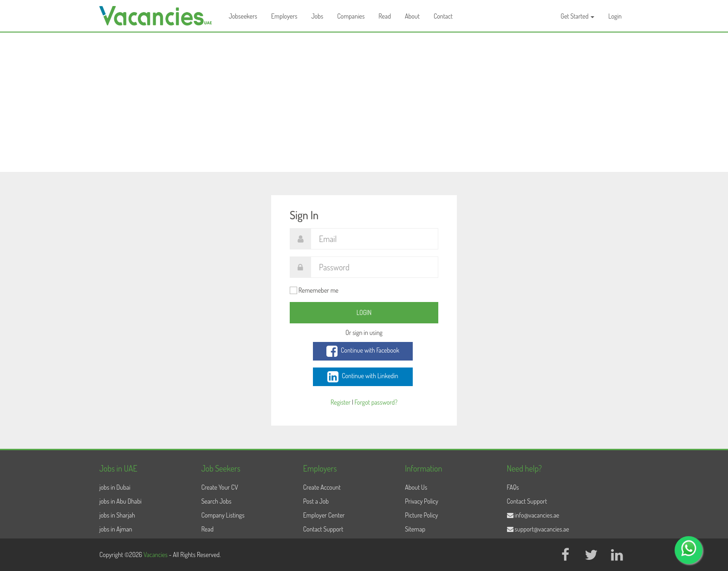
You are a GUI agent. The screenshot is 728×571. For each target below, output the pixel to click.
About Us (416, 487)
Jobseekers (243, 16)
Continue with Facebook (363, 351)
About (412, 16)
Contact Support (323, 529)
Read (385, 16)
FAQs (513, 487)
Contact (443, 16)
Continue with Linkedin (363, 377)
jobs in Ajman (116, 529)
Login (615, 16)
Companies (351, 16)
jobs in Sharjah (117, 515)
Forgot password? (376, 402)
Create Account (322, 487)
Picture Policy (421, 515)
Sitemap (415, 529)
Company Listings (223, 515)
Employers (284, 16)
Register (341, 402)
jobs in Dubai (115, 487)
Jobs (317, 16)
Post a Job (316, 501)
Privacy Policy (422, 501)
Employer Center (324, 515)
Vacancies (156, 555)
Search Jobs (216, 501)
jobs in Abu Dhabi (120, 501)
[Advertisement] (364, 102)
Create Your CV (219, 487)
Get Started (578, 16)
